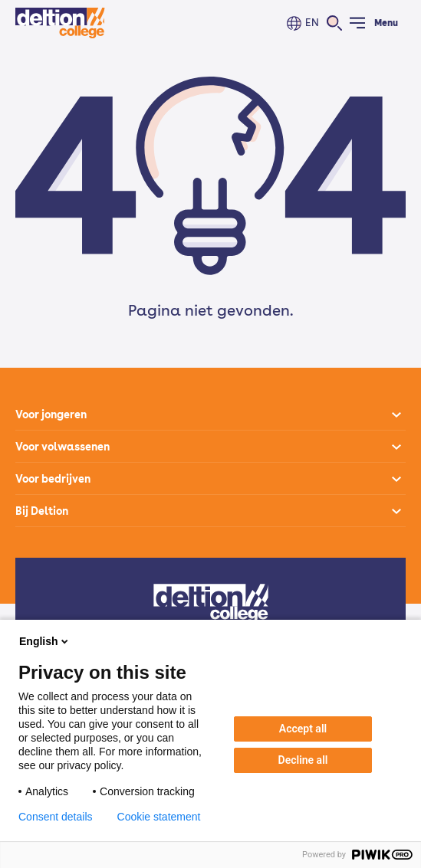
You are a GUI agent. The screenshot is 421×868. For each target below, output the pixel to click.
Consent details (56, 817)
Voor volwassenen (62, 447)
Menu (386, 23)
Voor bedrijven (53, 479)
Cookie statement (159, 817)
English (45, 641)
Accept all (303, 729)
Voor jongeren (51, 414)
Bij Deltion (42, 511)
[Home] (60, 23)
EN (312, 23)
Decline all (303, 760)
